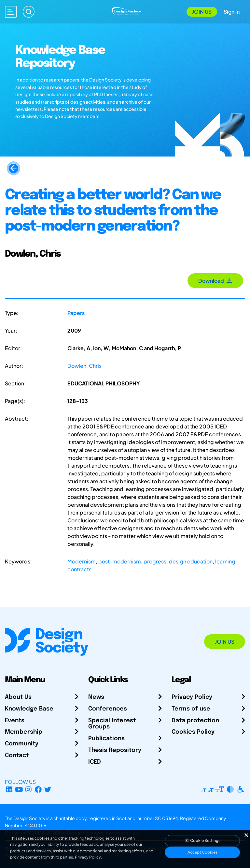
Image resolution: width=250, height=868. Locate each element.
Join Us (202, 12)
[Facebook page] (38, 790)
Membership (24, 732)
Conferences (108, 709)
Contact (17, 756)
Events (15, 721)
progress (155, 561)
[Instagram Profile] (28, 790)
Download (215, 281)
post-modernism (120, 561)
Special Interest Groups (112, 724)
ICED (95, 762)
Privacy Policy (192, 697)
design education (191, 561)
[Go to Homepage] (125, 11)
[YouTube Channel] (19, 790)
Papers (76, 313)
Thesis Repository (115, 750)
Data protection (195, 721)
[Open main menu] (11, 12)
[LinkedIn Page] (9, 790)
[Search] (29, 12)
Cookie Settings (202, 840)
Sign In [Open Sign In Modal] (232, 12)
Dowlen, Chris (84, 366)
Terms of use (191, 709)
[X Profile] (48, 790)
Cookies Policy (193, 732)
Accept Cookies (202, 852)
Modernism (82, 561)
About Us (18, 697)
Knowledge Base (29, 709)
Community (22, 744)
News (96, 697)
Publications (106, 739)
